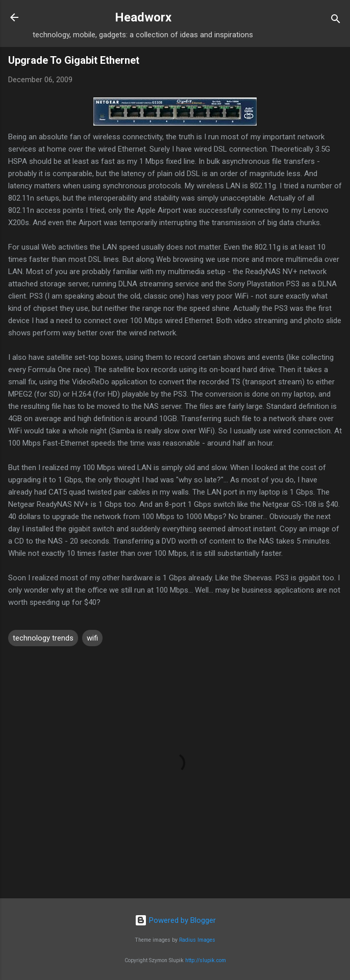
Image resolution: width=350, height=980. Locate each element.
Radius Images (197, 940)
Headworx (143, 17)
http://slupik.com (206, 960)
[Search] (336, 21)
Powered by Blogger (175, 920)
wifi (92, 638)
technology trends (43, 638)
